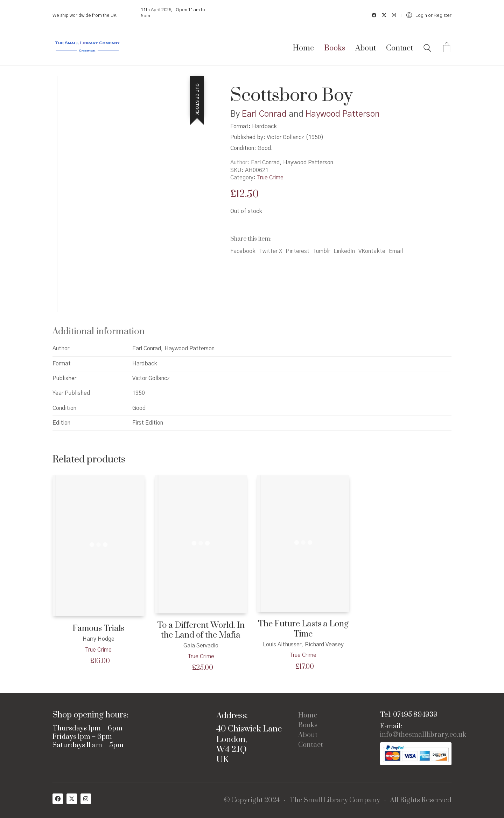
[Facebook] (58, 799)
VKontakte (372, 251)
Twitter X (271, 251)
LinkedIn (344, 251)
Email (396, 251)
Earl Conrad (264, 114)
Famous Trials (98, 629)
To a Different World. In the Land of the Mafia (201, 630)
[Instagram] (86, 799)
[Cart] (447, 48)
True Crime (270, 178)
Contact (311, 745)
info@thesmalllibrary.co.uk (423, 735)
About (308, 735)
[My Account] (429, 16)
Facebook (243, 251)
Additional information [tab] (99, 332)
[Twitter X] (72, 799)
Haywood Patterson (343, 114)
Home (308, 716)
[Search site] (427, 49)
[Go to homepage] (87, 48)
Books (308, 726)
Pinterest (297, 251)
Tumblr (321, 251)
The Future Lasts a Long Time (303, 629)
